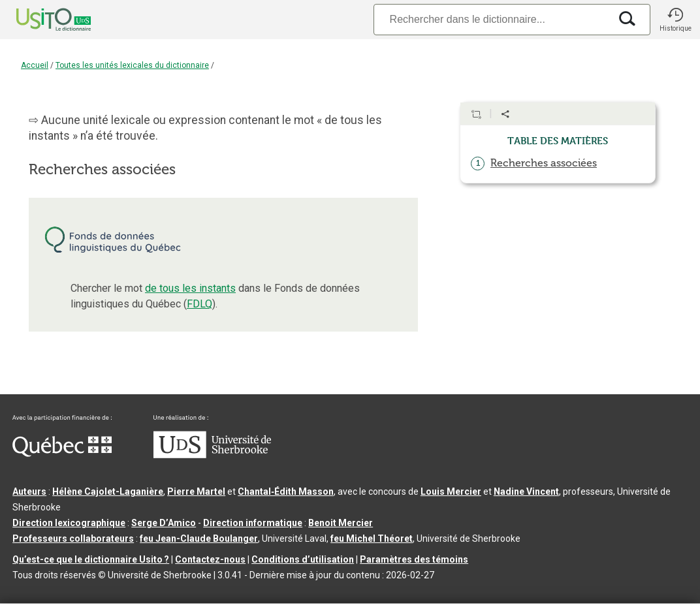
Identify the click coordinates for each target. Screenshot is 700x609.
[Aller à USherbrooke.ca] (212, 455)
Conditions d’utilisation (303, 559)
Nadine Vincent (526, 492)
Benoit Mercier (341, 523)
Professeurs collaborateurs (73, 539)
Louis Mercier (451, 492)
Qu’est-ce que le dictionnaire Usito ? (91, 559)
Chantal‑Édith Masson (286, 492)
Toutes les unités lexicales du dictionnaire (132, 65)
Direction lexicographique (69, 523)
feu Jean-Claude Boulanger (199, 539)
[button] (675, 20)
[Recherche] (492, 19)
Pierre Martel (196, 492)
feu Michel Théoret (372, 539)
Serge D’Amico (164, 523)
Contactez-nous (210, 559)
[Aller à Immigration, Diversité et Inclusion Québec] (62, 454)
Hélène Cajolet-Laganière (108, 492)
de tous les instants (190, 288)
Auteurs (29, 492)
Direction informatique (253, 523)
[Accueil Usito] (39, 20)
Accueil (35, 65)
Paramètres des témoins (414, 559)
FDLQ (199, 304)
